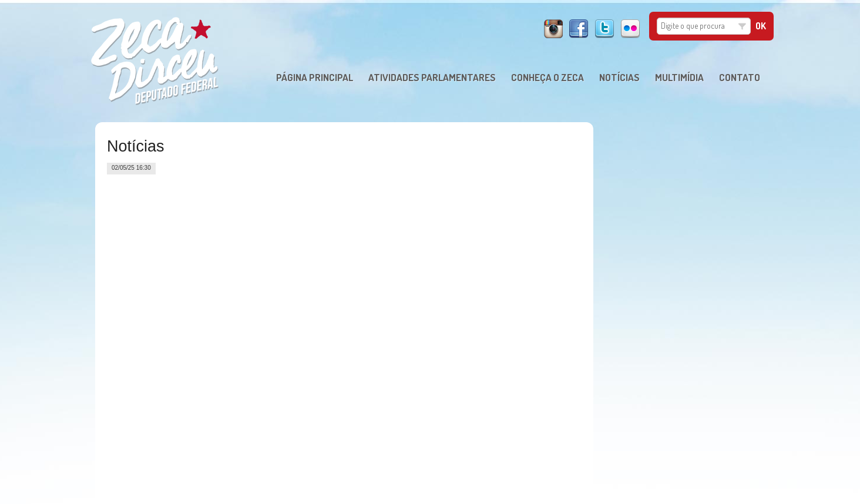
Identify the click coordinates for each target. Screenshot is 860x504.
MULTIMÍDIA (679, 77)
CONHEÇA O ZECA (547, 77)
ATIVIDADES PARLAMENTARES (432, 77)
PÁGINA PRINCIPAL (315, 77)
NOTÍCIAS (619, 77)
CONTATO (740, 77)
